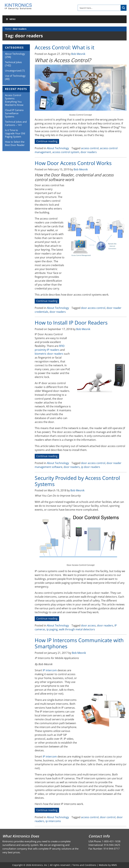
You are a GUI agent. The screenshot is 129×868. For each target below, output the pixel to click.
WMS (114, 865)
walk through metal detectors (77, 629)
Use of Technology (15, 76)
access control (90, 148)
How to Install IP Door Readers (71, 323)
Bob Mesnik (78, 54)
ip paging (52, 629)
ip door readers (91, 467)
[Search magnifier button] (124, 8)
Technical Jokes (13, 62)
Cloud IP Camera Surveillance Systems (14, 113)
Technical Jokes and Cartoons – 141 (16, 123)
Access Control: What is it (64, 47)
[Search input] (99, 8)
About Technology (58, 148)
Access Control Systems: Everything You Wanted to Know (14, 100)
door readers (89, 152)
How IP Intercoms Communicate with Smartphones (79, 643)
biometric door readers (49, 354)
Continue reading (48, 141)
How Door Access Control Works (73, 163)
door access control (93, 308)
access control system (66, 152)
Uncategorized (13, 71)
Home (8, 29)
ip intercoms (53, 821)
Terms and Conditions (84, 865)
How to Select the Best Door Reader (15, 143)
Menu (11, 19)
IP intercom (50, 670)
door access (88, 625)
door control (108, 817)
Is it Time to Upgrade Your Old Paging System (15, 133)
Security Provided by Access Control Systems (77, 481)
